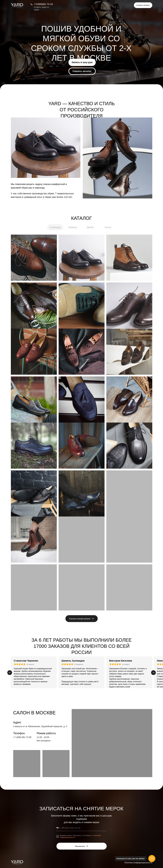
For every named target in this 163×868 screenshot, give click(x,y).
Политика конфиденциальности (138, 863)
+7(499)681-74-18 (43, 4)
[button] (143, 5)
